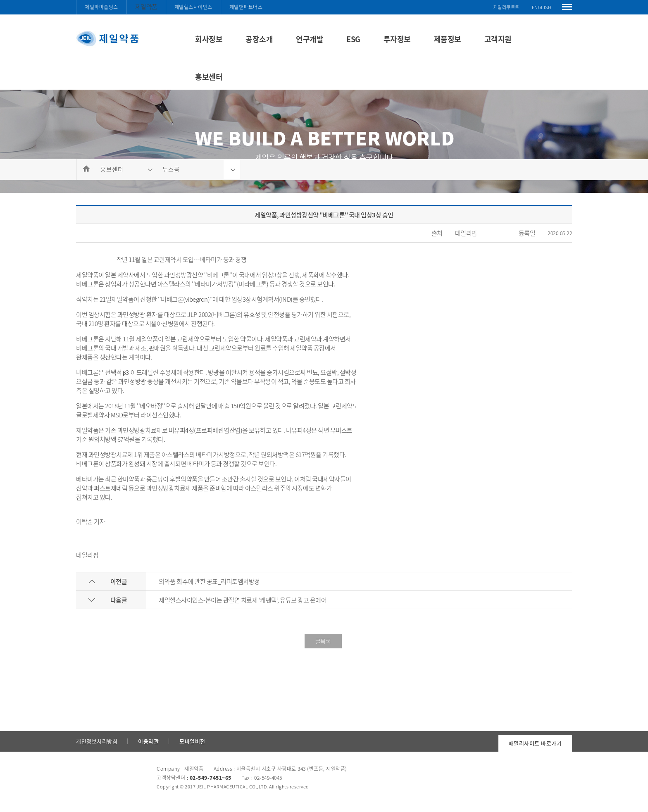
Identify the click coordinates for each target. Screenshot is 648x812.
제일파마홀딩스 (101, 7)
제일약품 (146, 7)
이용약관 (148, 741)
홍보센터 (209, 77)
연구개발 (310, 39)
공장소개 (259, 39)
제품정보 (448, 39)
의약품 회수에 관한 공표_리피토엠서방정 (209, 581)
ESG (353, 39)
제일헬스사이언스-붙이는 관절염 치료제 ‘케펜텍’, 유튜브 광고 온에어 (243, 600)
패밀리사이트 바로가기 (535, 743)
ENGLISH (542, 7)
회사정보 (209, 39)
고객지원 (498, 39)
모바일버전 (192, 741)
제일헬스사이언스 (193, 7)
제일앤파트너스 (246, 7)
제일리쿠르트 (506, 7)
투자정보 (397, 39)
